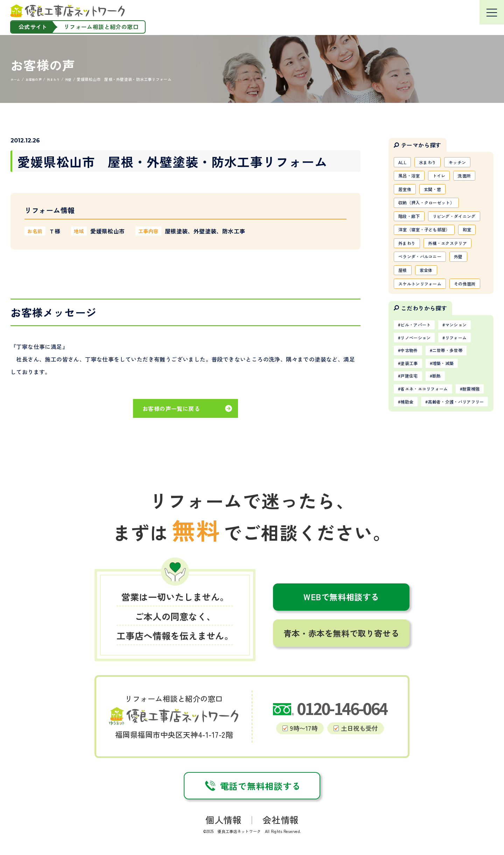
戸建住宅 (412, 443)
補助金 (446, 472)
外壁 (468, 298)
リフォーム (466, 400)
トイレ (446, 178)
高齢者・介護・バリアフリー (435, 486)
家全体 (431, 313)
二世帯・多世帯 (456, 415)
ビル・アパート (419, 386)
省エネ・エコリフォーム (429, 457)
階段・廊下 (412, 223)
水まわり (432, 163)
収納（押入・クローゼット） (432, 208)
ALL (404, 163)
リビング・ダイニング (424, 238)
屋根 (404, 313)
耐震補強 (412, 472)
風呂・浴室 (412, 178)
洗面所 (475, 178)
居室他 (407, 193)
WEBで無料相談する (341, 676)
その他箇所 (412, 343)
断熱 (444, 443)
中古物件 (412, 415)
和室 (404, 268)
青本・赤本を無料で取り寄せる (341, 712)
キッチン (466, 163)
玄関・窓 (438, 193)
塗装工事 (412, 429)
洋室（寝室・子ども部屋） (429, 253)
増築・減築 (451, 429)
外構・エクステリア (422, 283)
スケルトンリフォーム (424, 328)
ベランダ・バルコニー (424, 298)
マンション (466, 386)
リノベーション (419, 400)
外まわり (433, 268)
